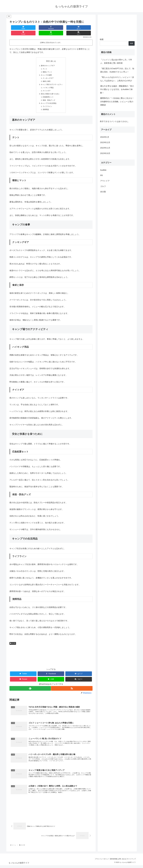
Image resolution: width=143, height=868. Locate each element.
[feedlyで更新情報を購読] (30, 686)
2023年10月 (105, 153)
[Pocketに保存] (58, 28)
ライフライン (47, 104)
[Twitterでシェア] (16, 28)
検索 (102, 39)
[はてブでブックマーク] (44, 28)
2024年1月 (105, 137)
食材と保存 (46, 77)
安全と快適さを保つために (50, 91)
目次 (48, 56)
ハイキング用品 (48, 84)
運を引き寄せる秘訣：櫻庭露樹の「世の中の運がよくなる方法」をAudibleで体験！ (117, 89)
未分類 (13, 641)
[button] (86, 28)
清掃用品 (45, 107)
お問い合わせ (120, 861)
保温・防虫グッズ (49, 97)
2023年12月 (105, 142)
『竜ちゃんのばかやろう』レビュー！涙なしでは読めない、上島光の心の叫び (117, 79)
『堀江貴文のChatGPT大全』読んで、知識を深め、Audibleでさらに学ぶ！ (117, 70)
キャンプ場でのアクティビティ (52, 80)
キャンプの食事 (46, 70)
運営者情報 (109, 861)
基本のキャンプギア (48, 60)
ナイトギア (46, 87)
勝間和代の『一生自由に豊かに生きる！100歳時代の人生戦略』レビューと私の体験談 (117, 102)
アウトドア (105, 181)
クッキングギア (48, 74)
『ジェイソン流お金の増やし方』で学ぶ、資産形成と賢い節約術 (116, 61)
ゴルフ (103, 186)
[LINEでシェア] (72, 28)
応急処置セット (48, 94)
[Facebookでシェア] (30, 28)
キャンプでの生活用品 (48, 101)
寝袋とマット (47, 67)
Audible (103, 170)
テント (45, 64)
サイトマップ (130, 861)
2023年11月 (105, 148)
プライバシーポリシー (96, 861)
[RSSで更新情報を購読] (72, 686)
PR (102, 175)
